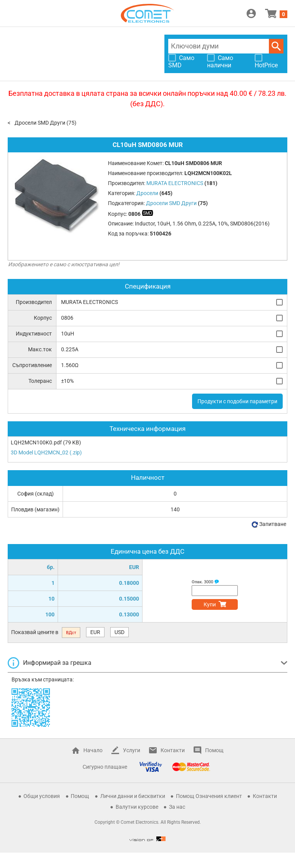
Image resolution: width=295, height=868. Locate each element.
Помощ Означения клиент (209, 796)
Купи (210, 604)
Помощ (214, 750)
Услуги (132, 750)
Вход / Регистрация (251, 13)
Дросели (147, 193)
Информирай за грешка (57, 663)
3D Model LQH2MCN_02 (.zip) (46, 452)
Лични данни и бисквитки (133, 796)
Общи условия (42, 796)
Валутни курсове (137, 807)
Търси (276, 46)
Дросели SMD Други (40, 123)
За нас (177, 807)
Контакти (173, 750)
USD (119, 632)
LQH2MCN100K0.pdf (36, 442)
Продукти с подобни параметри (237, 401)
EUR (95, 632)
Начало (93, 750)
